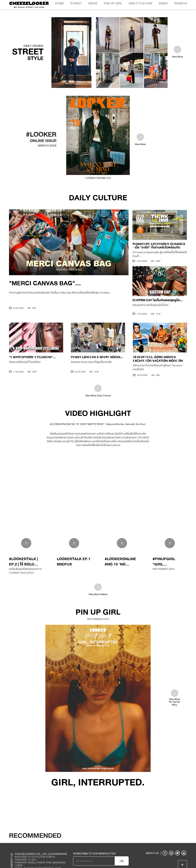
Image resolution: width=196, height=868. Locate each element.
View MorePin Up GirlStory (174, 688)
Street (76, 3)
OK (122, 852)
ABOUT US (152, 844)
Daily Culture (141, 3)
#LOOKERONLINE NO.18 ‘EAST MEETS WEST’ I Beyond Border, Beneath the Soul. (98, 415)
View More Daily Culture (98, 382)
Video (163, 3)
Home (60, 3)
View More (177, 43)
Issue (93, 3)
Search (181, 3)
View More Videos (98, 580)
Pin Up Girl (113, 3)
